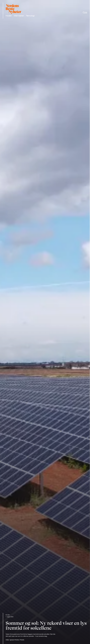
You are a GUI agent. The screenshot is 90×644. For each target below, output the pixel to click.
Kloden (9, 16)
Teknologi (30, 16)
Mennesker (19, 16)
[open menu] (85, 13)
